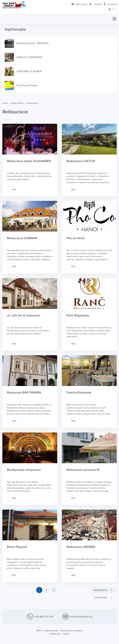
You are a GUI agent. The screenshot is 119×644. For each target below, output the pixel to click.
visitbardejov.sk (51, 631)
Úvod (5, 103)
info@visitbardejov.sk (77, 617)
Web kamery (79, 4)
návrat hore (101, 597)
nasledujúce (100, 590)
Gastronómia (17, 103)
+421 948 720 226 (40, 617)
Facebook (109, 4)
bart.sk (66, 634)
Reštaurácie (33, 103)
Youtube (95, 4)
